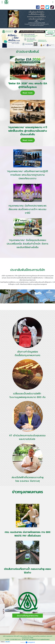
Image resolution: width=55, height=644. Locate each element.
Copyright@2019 (33, 639)
